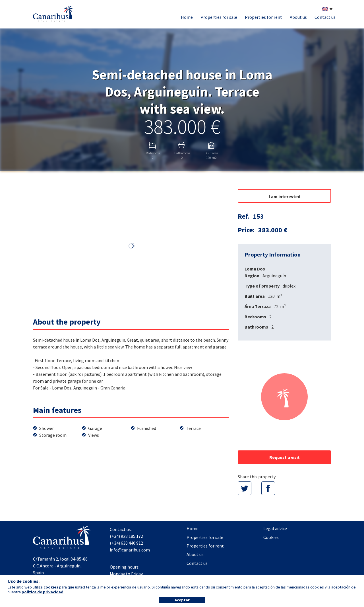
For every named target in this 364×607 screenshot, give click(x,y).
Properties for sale (219, 17)
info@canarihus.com (130, 550)
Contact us (325, 17)
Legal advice (275, 529)
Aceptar (182, 600)
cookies (51, 587)
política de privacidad (43, 592)
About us (298, 17)
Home (187, 17)
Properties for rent (263, 17)
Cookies (271, 537)
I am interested (285, 196)
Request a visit (285, 457)
